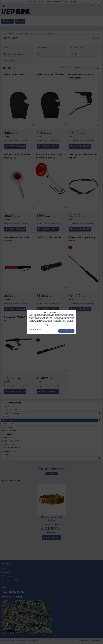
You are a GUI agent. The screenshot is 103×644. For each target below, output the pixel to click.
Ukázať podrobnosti (35, 330)
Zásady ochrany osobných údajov (39, 325)
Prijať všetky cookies (66, 331)
